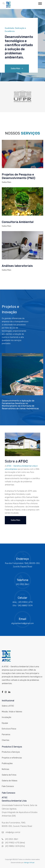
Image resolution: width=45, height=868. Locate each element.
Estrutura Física (9, 729)
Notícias (5, 769)
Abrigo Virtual (29, 863)
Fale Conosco (8, 786)
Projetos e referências (12, 758)
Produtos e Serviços (11, 752)
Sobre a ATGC (8, 706)
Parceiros (6, 734)
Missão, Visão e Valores (12, 712)
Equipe (5, 723)
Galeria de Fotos (9, 775)
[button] (40, 3)
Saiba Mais (17, 68)
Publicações (7, 763)
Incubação (6, 717)
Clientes (6, 740)
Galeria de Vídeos (10, 781)
